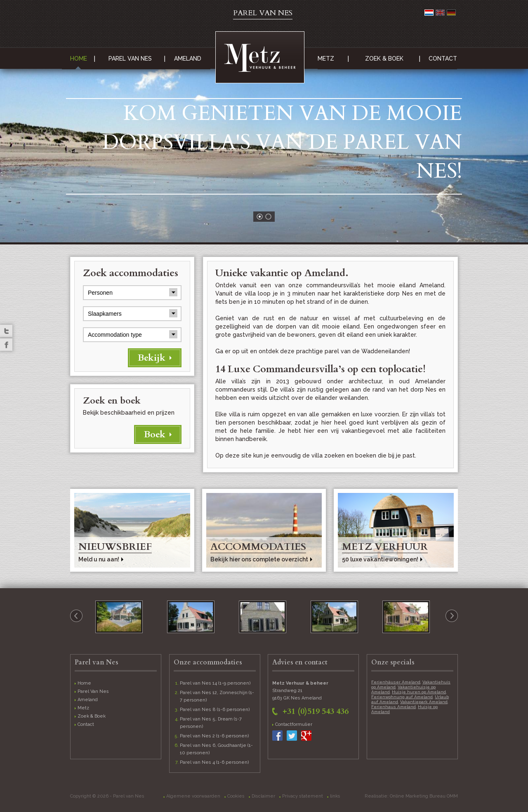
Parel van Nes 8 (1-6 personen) (215, 710)
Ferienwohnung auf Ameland (402, 697)
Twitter (6, 331)
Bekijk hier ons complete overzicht (259, 559)
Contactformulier (294, 724)
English (440, 13)
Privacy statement (303, 796)
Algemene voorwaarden (193, 796)
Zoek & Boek (384, 59)
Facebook (6, 345)
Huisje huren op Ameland (419, 692)
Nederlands (429, 13)
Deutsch (451, 13)
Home (79, 59)
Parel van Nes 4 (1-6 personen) (214, 762)
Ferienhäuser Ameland (396, 682)
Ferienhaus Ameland (394, 707)
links (335, 796)
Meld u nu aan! (99, 559)
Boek (155, 434)
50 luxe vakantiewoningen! (380, 559)
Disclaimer (263, 796)
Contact (443, 59)
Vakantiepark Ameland (424, 702)
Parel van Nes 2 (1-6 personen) (214, 736)
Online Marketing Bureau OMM (424, 796)
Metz (326, 59)
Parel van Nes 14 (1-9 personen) (215, 683)
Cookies (236, 796)
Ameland (188, 59)
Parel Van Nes (130, 59)
